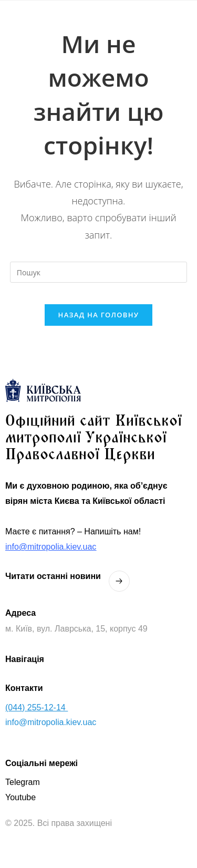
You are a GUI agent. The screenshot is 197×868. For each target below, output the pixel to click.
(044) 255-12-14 (37, 707)
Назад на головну (99, 315)
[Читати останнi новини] (119, 581)
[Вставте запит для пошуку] (99, 272)
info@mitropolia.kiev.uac (51, 547)
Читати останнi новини (53, 576)
